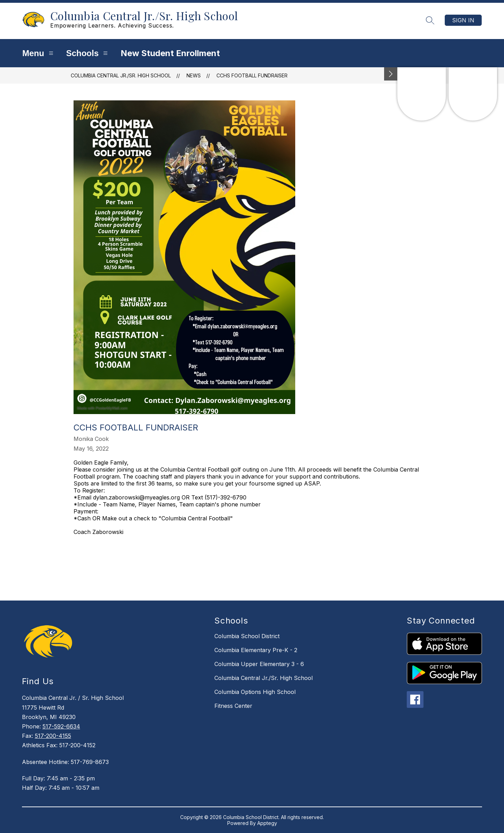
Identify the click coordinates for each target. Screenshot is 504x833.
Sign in (463, 20)
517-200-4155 (53, 736)
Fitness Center (233, 706)
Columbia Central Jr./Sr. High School (121, 75)
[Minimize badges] (391, 74)
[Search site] (430, 20)
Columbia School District (247, 636)
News (194, 75)
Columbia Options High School (255, 692)
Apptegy (267, 823)
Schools (88, 53)
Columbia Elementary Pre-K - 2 (256, 650)
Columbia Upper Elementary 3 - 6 (259, 664)
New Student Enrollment (170, 53)
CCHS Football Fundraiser (252, 75)
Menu (39, 53)
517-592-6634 (61, 726)
